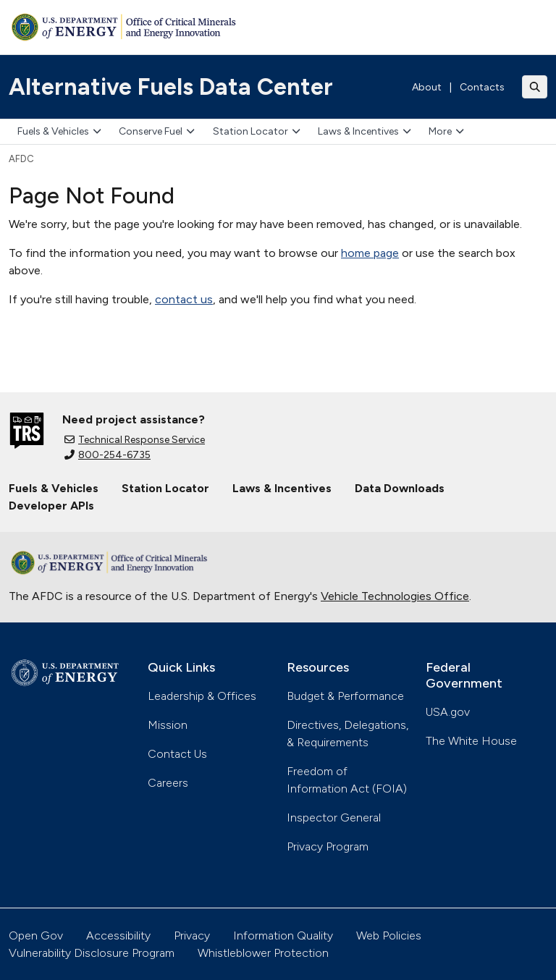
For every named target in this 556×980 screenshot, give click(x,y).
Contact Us (177, 754)
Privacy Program (328, 846)
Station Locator (257, 131)
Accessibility (118, 935)
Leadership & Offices (202, 696)
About (427, 87)
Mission (168, 725)
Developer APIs (51, 506)
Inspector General (334, 818)
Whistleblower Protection (263, 953)
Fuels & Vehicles (59, 131)
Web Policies (389, 935)
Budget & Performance (345, 696)
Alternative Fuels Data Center (171, 87)
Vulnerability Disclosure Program (92, 953)
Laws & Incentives (365, 131)
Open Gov (36, 935)
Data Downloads (400, 488)
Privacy (192, 935)
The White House (471, 741)
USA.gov (448, 712)
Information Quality (283, 935)
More (446, 131)
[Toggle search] (535, 87)
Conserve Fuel (157, 131)
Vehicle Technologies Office (395, 596)
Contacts (482, 87)
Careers (168, 783)
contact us (184, 299)
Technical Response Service (135, 440)
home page (370, 253)
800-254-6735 (108, 455)
